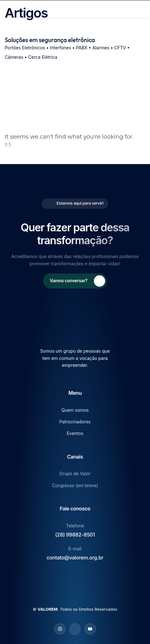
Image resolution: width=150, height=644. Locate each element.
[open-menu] (143, 9)
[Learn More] (75, 281)
